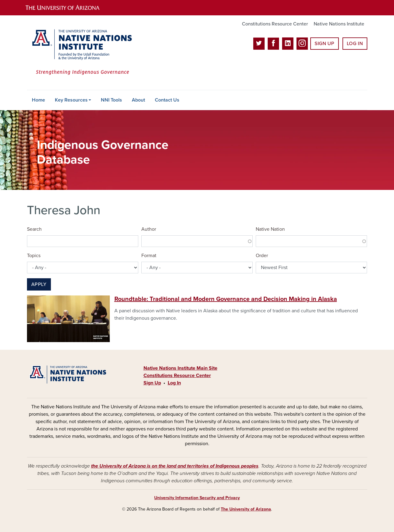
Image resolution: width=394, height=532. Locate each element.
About (138, 100)
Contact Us (167, 100)
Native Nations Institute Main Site (180, 368)
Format (149, 256)
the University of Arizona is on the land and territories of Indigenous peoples (175, 466)
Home (38, 100)
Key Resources (71, 100)
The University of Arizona (246, 509)
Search (34, 229)
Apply (39, 284)
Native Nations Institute (339, 24)
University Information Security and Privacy (197, 498)
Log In (355, 44)
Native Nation (270, 229)
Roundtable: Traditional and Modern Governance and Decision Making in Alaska (226, 299)
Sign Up (324, 44)
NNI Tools (111, 100)
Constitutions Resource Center (275, 24)
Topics (34, 256)
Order (262, 256)
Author (149, 229)
